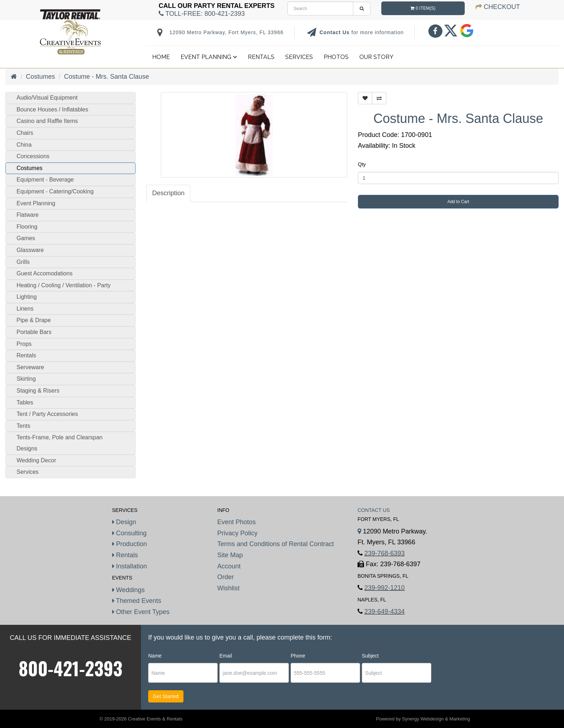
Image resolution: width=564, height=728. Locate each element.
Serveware (30, 367)
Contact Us (335, 32)
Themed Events (137, 601)
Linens (25, 309)
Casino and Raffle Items (47, 121)
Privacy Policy (237, 533)
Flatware (28, 215)
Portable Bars (34, 332)
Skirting (26, 379)
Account (229, 566)
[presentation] (477, 673)
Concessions (33, 156)
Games (26, 238)
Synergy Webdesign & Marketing (436, 719)
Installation (130, 566)
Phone (298, 656)
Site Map (230, 555)
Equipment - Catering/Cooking (55, 191)
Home (161, 57)
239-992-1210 (385, 588)
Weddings (129, 590)
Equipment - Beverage (45, 180)
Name (155, 656)
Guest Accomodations (45, 273)
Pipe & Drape (34, 320)
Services (299, 57)
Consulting (129, 533)
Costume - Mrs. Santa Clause (106, 77)
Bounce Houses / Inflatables (52, 109)
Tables (25, 402)
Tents (23, 426)
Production (130, 544)
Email (226, 656)
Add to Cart (458, 202)
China (24, 145)
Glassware (30, 250)
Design (124, 522)
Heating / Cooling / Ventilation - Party (63, 285)
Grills (23, 262)
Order (226, 577)
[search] (320, 8)
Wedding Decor (36, 460)
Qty (362, 164)
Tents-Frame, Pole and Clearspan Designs (60, 443)
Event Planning (209, 57)
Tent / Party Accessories (47, 414)
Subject (370, 656)
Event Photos (236, 522)
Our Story (376, 57)
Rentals (261, 57)
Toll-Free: (202, 14)
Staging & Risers (38, 391)
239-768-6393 (385, 553)
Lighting (27, 297)
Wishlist (228, 588)
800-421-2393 (71, 668)
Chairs (25, 133)
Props (24, 344)
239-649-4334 (385, 612)
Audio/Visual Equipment (47, 98)
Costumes (40, 77)
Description (168, 193)
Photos (336, 57)
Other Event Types (141, 612)
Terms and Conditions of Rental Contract (276, 544)
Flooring (27, 227)
